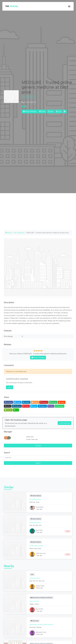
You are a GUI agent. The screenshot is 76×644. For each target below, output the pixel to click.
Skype (34, 406)
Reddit (62, 402)
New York (39, 525)
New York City (34, 581)
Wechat (8, 410)
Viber (51, 406)
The (12, 6)
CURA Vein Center (36, 546)
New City (32, 525)
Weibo (26, 406)
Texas (38, 502)
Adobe (32, 604)
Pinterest (44, 402)
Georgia (39, 627)
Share (42, 111)
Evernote (53, 402)
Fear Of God (34, 601)
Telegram (42, 406)
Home (9, 233)
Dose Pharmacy (35, 499)
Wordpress (17, 406)
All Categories (19, 233)
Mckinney (32, 502)
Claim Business (64, 423)
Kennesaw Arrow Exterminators (41, 624)
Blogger (35, 402)
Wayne (32, 548)
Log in (9, 387)
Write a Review (30, 111)
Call (59, 111)
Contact (38, 445)
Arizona (37, 604)
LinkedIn (26, 402)
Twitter (17, 402)
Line (16, 410)
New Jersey (38, 548)
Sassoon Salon (35, 578)
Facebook (8, 402)
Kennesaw (33, 627)
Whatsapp (59, 406)
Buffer (7, 406)
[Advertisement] (38, 215)
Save (51, 111)
